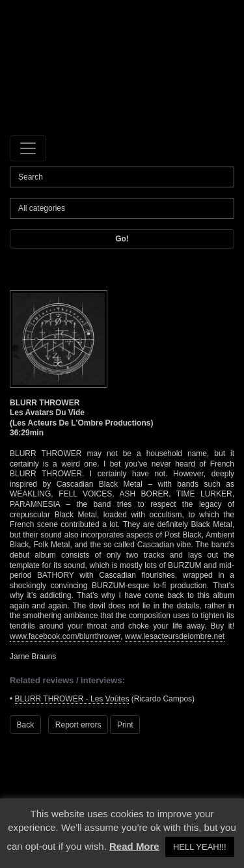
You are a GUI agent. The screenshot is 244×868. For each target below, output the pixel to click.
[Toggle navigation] (28, 148)
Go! (122, 239)
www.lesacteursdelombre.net (175, 636)
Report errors (78, 725)
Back (26, 725)
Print (125, 725)
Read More (134, 846)
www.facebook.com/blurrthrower (65, 636)
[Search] (122, 177)
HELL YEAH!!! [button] (200, 847)
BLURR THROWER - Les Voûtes (72, 699)
